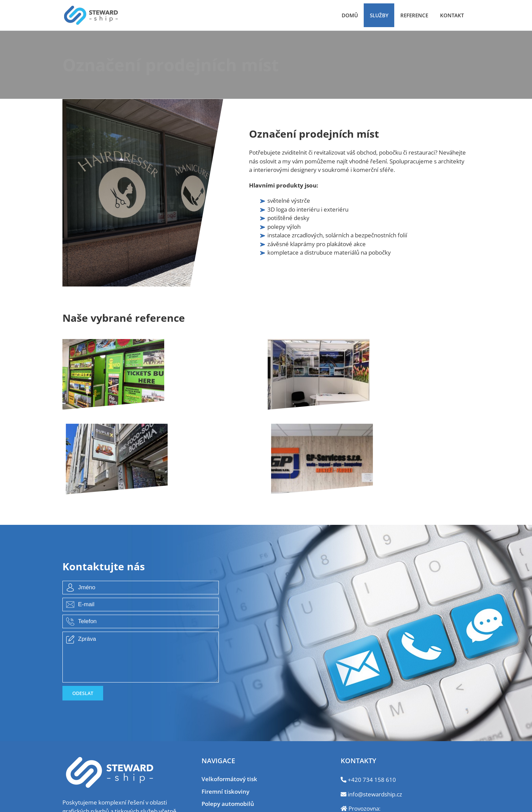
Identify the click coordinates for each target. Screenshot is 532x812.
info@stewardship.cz (375, 794)
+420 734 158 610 (372, 780)
